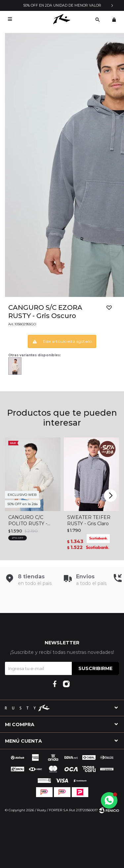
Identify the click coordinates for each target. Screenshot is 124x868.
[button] (98, 19)
